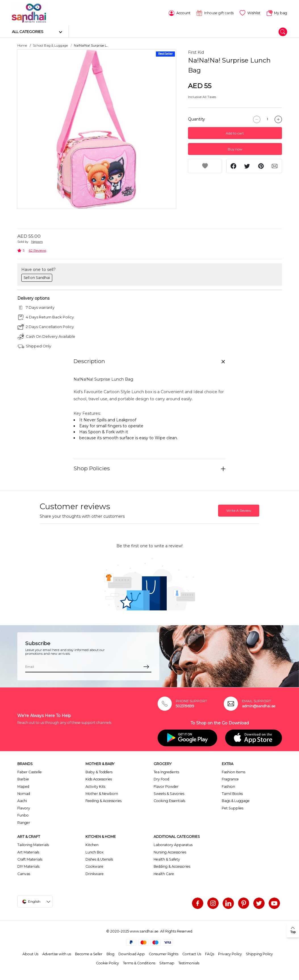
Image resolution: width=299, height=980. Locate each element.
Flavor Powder (166, 786)
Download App (132, 953)
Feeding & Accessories (103, 800)
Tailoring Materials (33, 844)
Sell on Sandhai (37, 277)
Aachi (22, 800)
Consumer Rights (164, 953)
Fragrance (230, 779)
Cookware (94, 866)
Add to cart (235, 132)
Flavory (24, 807)
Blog (110, 953)
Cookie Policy (107, 963)
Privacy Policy (230, 953)
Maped (23, 786)
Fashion (228, 786)
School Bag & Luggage (50, 45)
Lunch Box (95, 851)
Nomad (24, 793)
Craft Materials (30, 859)
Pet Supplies (233, 807)
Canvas (24, 873)
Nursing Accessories (170, 851)
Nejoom (37, 241)
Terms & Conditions (139, 963)
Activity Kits (95, 786)
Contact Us (192, 953)
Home (22, 45)
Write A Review (239, 510)
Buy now (235, 148)
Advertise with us (57, 953)
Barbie (23, 779)
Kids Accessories (99, 779)
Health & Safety (167, 859)
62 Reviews (37, 250)
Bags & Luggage (236, 800)
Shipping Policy (259, 953)
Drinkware (95, 873)
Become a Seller (89, 953)
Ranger (24, 822)
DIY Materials (28, 866)
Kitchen (92, 844)
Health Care (164, 873)
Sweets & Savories (169, 793)
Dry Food (161, 779)
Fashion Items (234, 771)
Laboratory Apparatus (173, 844)
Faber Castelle (30, 771)
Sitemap (167, 963)
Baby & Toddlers (99, 771)
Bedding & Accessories (172, 866)
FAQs (210, 953)
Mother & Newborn (102, 793)
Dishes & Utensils (99, 859)
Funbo (23, 815)
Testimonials (189, 963)
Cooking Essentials (169, 800)
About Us (30, 953)
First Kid (196, 52)
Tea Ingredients (166, 771)
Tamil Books (232, 793)
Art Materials (28, 851)
